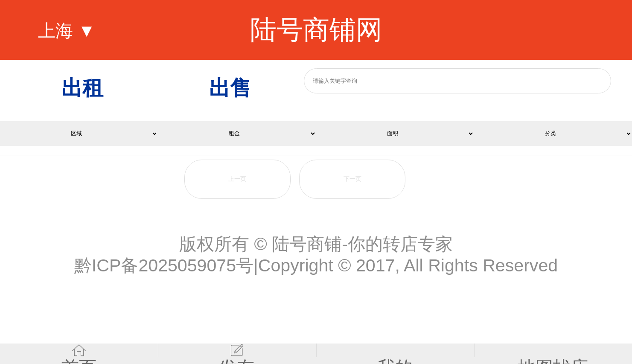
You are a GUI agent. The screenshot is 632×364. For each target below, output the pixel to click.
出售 (230, 88)
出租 (82, 88)
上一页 (237, 179)
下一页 (352, 179)
